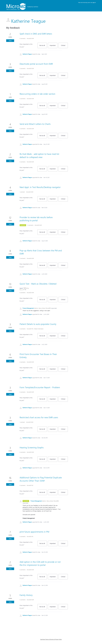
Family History (26, 595)
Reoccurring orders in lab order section (37, 94)
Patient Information (39, 329)
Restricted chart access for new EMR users (39, 417)
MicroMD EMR (30, 38)
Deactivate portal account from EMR (36, 64)
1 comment (22, 192)
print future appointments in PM (34, 532)
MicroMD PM (30, 329)
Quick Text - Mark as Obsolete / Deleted (38, 284)
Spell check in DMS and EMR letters (36, 34)
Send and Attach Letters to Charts (35, 124)
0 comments (23, 38)
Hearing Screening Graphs (32, 447)
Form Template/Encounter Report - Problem (40, 387)
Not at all (43, 46)
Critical (64, 46)
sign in (94, 3)
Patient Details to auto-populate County (38, 324)
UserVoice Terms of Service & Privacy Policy (51, 639)
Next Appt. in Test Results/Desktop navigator (40, 187)
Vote (10, 41)
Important (54, 46)
